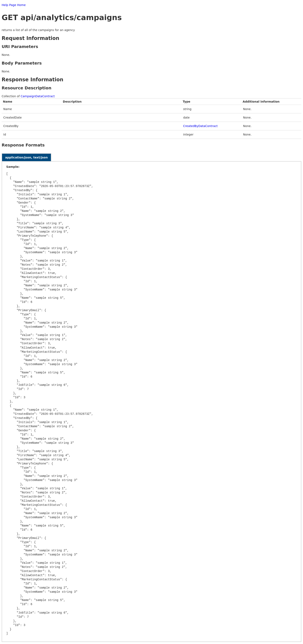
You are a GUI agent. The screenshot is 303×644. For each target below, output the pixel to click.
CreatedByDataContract (200, 126)
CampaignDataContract (38, 96)
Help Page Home (14, 5)
